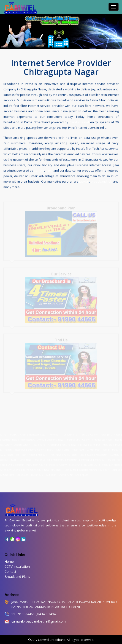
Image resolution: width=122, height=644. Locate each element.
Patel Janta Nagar (110, 433)
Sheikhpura (82, 473)
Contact (10, 572)
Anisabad (108, 443)
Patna (4, 433)
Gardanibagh (94, 448)
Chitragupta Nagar (102, 438)
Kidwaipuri (102, 453)
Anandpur (54, 443)
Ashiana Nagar (70, 443)
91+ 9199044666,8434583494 (34, 614)
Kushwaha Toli (70, 433)
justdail (84, 181)
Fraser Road (78, 448)
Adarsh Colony (22, 443)
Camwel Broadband (51, 640)
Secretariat (75, 463)
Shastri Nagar (66, 473)
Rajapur (116, 468)
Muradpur (87, 458)
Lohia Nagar (26, 458)
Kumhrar (54, 433)
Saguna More (7, 473)
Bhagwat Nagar (18, 433)
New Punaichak (53, 468)
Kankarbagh (70, 453)
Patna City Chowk (10, 468)
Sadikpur (51, 473)
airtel (85, 122)
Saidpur (104, 468)
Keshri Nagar (28, 453)
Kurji (14, 458)
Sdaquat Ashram (88, 468)
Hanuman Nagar (111, 463)
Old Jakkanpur (16, 463)
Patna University (32, 468)
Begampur (20, 448)
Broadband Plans (17, 577)
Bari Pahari (6, 448)
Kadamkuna (39, 443)
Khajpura (43, 453)
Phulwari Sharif (91, 463)
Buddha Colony (36, 448)
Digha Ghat (63, 448)
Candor (75, 122)
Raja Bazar (70, 468)
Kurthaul (115, 453)
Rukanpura (37, 473)
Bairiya (84, 443)
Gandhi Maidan (111, 448)
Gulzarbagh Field (9, 453)
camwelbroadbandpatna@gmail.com (39, 621)
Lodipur (4, 458)
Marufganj (73, 458)
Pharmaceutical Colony (32, 438)
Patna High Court (36, 463)
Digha (50, 448)
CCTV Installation (17, 566)
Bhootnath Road (9, 438)
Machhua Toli (43, 458)
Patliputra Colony (57, 463)
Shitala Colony (90, 433)
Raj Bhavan (23, 473)
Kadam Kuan (86, 453)
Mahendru (59, 458)
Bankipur (95, 443)
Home (9, 561)
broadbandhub (102, 181)
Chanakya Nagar (56, 438)
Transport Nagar (38, 433)
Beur (118, 443)
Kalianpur (56, 453)
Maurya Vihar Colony (78, 438)
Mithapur (100, 458)
